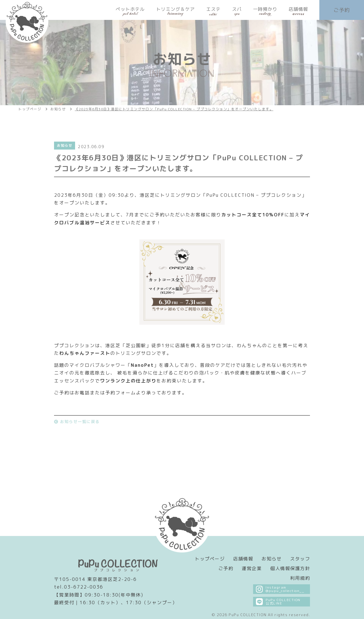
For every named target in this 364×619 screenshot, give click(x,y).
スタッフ (300, 559)
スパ (237, 11)
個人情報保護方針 (290, 568)
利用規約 (300, 578)
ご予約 (342, 10)
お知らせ (272, 559)
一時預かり (265, 11)
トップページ (210, 559)
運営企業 (252, 568)
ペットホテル (130, 11)
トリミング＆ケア (175, 11)
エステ (213, 11)
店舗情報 (298, 11)
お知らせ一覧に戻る (77, 422)
